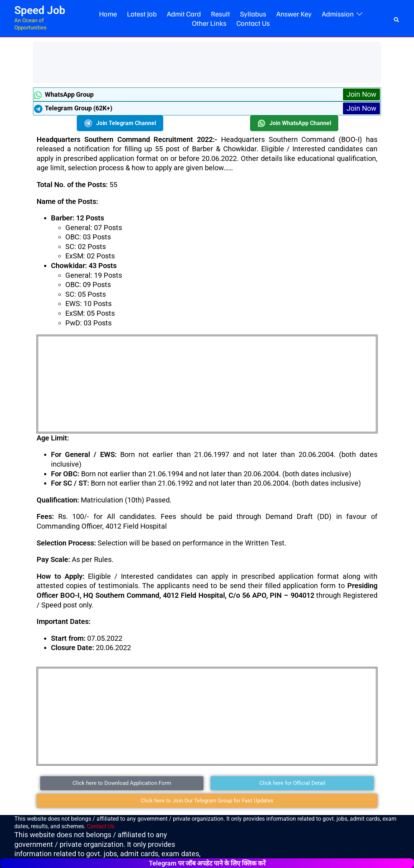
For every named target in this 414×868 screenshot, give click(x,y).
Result (220, 14)
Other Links (209, 23)
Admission (338, 14)
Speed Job (40, 10)
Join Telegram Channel (120, 123)
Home (108, 14)
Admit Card (184, 14)
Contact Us (253, 23)
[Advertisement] (167, 61)
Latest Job (142, 14)
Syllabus (253, 14)
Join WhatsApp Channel (294, 123)
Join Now (361, 94)
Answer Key (294, 14)
